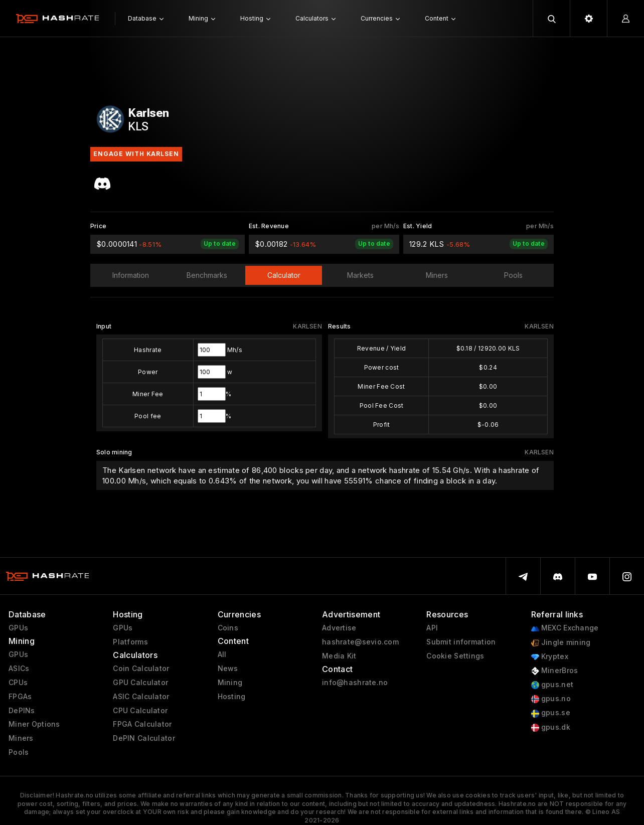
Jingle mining (561, 643)
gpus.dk (551, 727)
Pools (19, 752)
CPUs (18, 683)
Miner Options (34, 724)
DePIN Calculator (144, 738)
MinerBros (555, 671)
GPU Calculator (140, 683)
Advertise (339, 628)
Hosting (232, 697)
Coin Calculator (141, 669)
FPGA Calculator (142, 724)
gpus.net (552, 685)
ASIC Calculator (141, 697)
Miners (21, 738)
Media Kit (339, 656)
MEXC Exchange (565, 628)
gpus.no (551, 699)
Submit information (461, 642)
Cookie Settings (455, 656)
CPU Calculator (140, 711)
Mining (230, 683)
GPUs (18, 628)
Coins (228, 628)
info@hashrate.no (355, 683)
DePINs (22, 711)
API (432, 628)
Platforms (130, 642)
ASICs (19, 669)
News (228, 669)
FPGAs (20, 697)
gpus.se (551, 713)
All (222, 654)
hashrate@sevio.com (360, 642)
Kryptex (550, 657)
